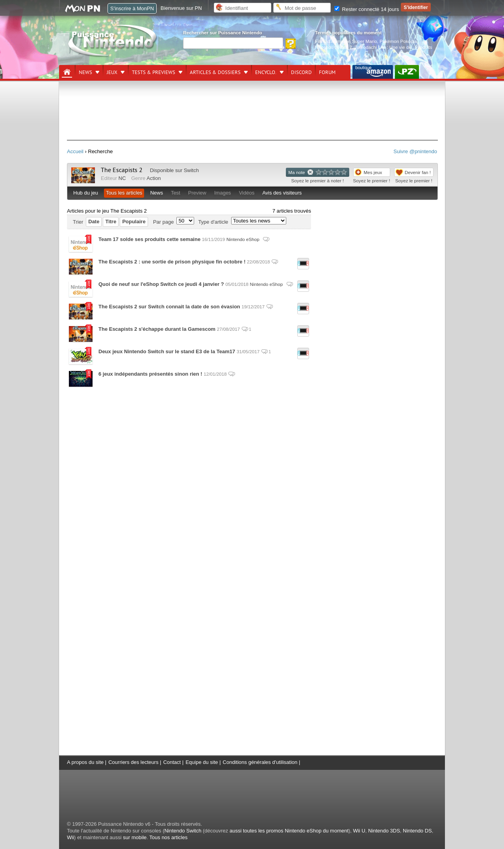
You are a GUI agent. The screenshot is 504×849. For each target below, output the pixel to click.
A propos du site (85, 762)
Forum (327, 72)
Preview (197, 193)
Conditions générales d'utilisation (260, 762)
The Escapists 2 (122, 170)
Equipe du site (202, 762)
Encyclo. (266, 72)
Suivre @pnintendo (415, 151)
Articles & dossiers (215, 72)
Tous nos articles (168, 837)
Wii (70, 837)
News (85, 72)
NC (122, 178)
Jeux (112, 72)
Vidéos (247, 193)
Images (223, 193)
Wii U (359, 831)
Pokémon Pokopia (398, 41)
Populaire (134, 222)
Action (154, 178)
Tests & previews (154, 72)
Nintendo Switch (183, 831)
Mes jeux (373, 172)
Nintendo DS (417, 831)
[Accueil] (67, 72)
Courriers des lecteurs (133, 762)
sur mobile (135, 837)
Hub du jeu (86, 193)
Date (94, 222)
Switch (191, 170)
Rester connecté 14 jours (367, 9)
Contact (172, 762)
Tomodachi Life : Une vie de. (384, 47)
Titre (111, 222)
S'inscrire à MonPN (132, 8)
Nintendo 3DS (384, 831)
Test (176, 193)
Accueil (75, 151)
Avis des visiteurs (282, 193)
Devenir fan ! (418, 172)
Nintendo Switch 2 (334, 47)
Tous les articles (124, 193)
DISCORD (301, 72)
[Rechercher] (233, 43)
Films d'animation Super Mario (346, 41)
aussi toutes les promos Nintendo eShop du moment (289, 831)
